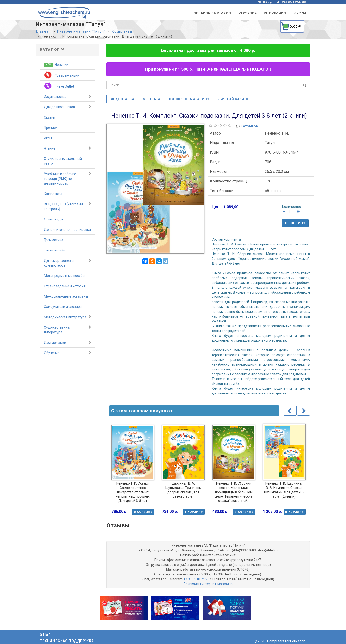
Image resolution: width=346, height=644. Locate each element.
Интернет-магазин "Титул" (81, 31)
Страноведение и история (65, 286)
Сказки (49, 117)
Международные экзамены (66, 296)
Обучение (247, 13)
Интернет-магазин (212, 13)
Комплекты (122, 31)
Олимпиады (53, 219)
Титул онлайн (55, 250)
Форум (300, 13)
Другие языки (68, 342)
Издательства (68, 96)
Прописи (51, 128)
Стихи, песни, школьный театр (63, 161)
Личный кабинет (236, 99)
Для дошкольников (68, 107)
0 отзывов (249, 126)
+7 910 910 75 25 (196, 579)
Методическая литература (68, 317)
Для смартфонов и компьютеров (68, 263)
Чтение (68, 148)
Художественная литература (68, 330)
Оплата (151, 99)
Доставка (123, 99)
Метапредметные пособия (65, 276)
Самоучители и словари (63, 307)
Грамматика (54, 240)
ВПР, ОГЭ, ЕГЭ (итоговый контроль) (68, 206)
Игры (48, 138)
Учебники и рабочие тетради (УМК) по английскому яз (68, 178)
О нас (45, 635)
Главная (43, 31)
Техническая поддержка (67, 641)
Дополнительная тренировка (67, 230)
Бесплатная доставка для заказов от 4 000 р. (208, 50)
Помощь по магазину (189, 99)
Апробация (275, 13)
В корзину (295, 223)
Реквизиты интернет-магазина (208, 584)
